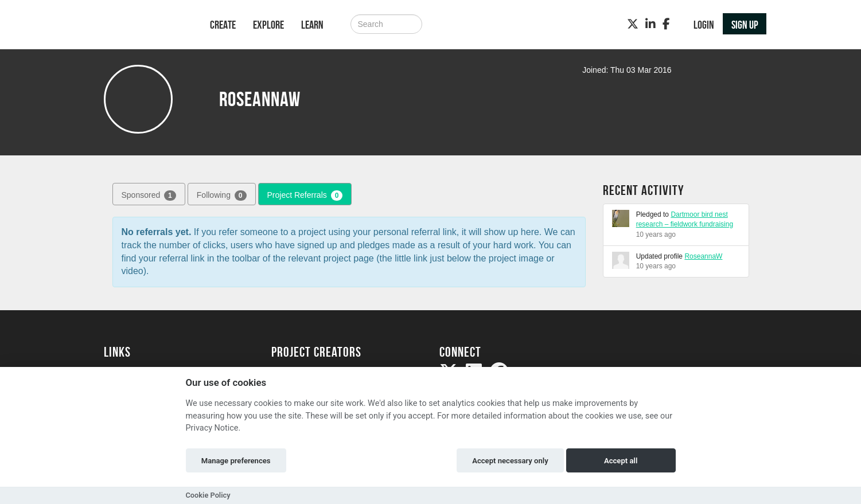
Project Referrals (305, 196)
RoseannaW (703, 256)
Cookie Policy (208, 495)
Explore (268, 25)
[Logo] (142, 26)
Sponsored (149, 196)
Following (222, 196)
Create (223, 25)
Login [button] (704, 25)
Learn (312, 25)
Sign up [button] (745, 25)
